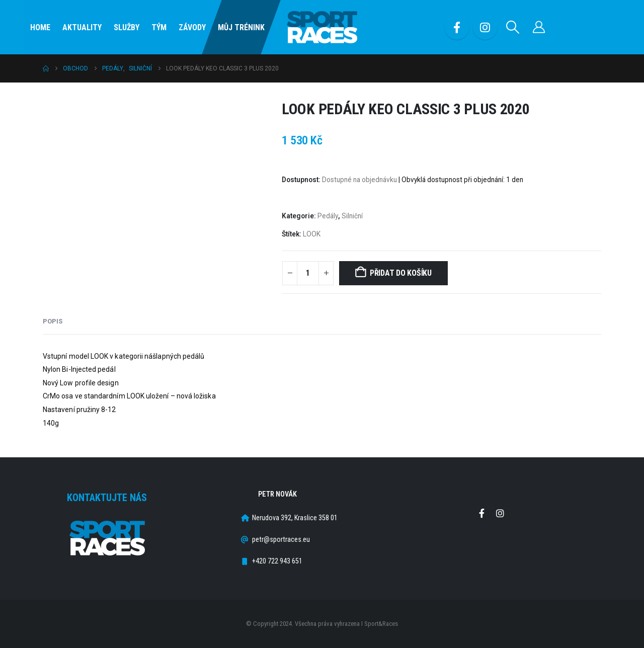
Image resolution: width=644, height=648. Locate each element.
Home (40, 27)
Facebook (481, 513)
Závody (192, 27)
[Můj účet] (539, 27)
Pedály (328, 216)
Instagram (500, 513)
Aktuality (82, 27)
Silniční (352, 216)
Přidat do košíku (401, 273)
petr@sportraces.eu (281, 540)
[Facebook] (457, 27)
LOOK (312, 234)
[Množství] (308, 273)
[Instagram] (485, 27)
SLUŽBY (127, 27)
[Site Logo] (322, 27)
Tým (159, 27)
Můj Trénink (241, 27)
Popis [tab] (53, 321)
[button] (513, 27)
